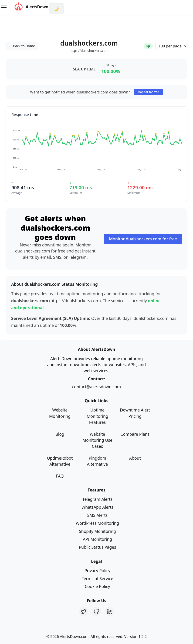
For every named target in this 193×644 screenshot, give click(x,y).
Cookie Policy (97, 586)
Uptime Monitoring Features (97, 416)
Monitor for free (148, 92)
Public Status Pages (97, 547)
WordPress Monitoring (98, 523)
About (135, 458)
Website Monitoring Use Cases (97, 440)
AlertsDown (27, 7)
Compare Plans (135, 434)
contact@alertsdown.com (96, 387)
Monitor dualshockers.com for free (143, 239)
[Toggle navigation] (4, 7)
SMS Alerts (98, 515)
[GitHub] (97, 611)
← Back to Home (22, 46)
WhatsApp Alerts (97, 507)
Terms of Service (97, 578)
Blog (60, 434)
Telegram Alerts (97, 499)
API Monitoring (97, 539)
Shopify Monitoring (97, 531)
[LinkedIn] (110, 611)
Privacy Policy (97, 571)
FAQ (60, 476)
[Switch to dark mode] (56, 8)
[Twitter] (84, 611)
